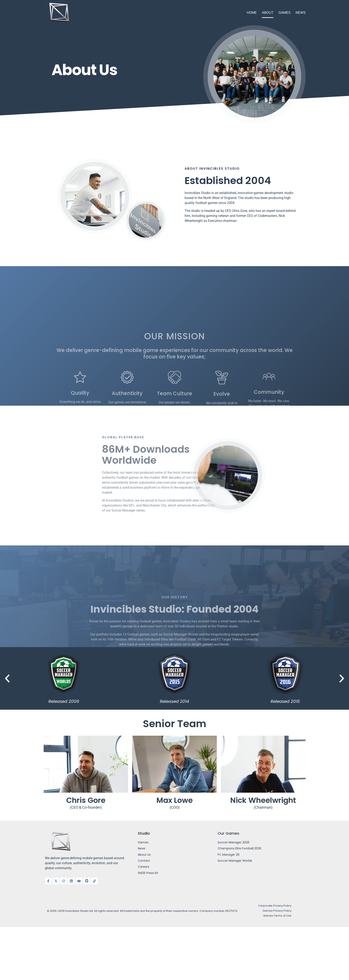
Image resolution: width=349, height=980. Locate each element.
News (301, 12)
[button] (7, 678)
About (268, 12)
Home (252, 12)
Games (284, 12)
